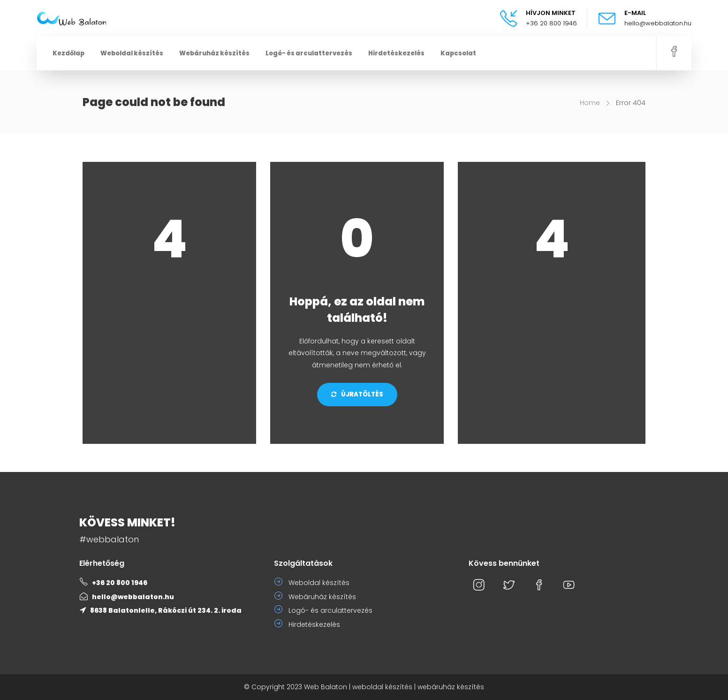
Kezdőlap (68, 53)
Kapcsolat (458, 53)
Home (590, 103)
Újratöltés (357, 394)
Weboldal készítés (132, 53)
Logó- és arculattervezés (309, 53)
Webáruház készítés (214, 53)
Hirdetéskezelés (396, 53)
